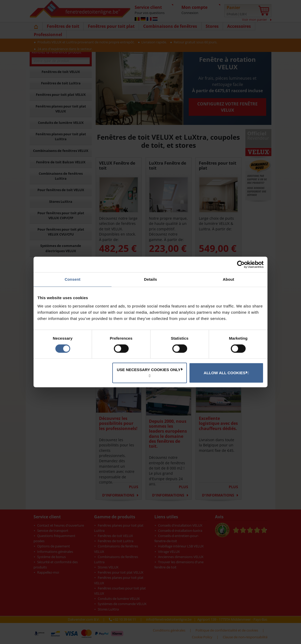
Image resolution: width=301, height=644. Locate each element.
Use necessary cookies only (150, 370)
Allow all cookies (226, 373)
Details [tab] (150, 279)
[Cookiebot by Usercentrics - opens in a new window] (241, 264)
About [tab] (228, 279)
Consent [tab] (73, 279)
